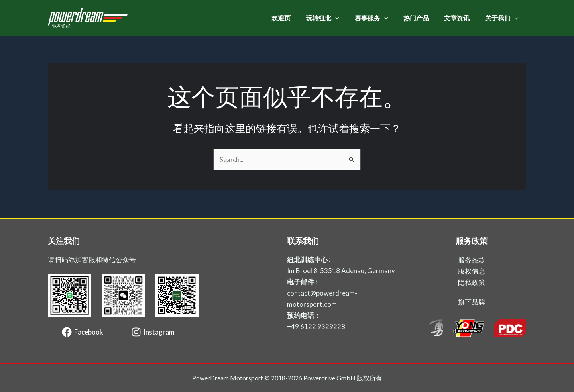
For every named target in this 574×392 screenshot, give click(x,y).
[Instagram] (153, 332)
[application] (347, 18)
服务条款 (472, 260)
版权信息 (472, 271)
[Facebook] (83, 332)
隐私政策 (472, 282)
